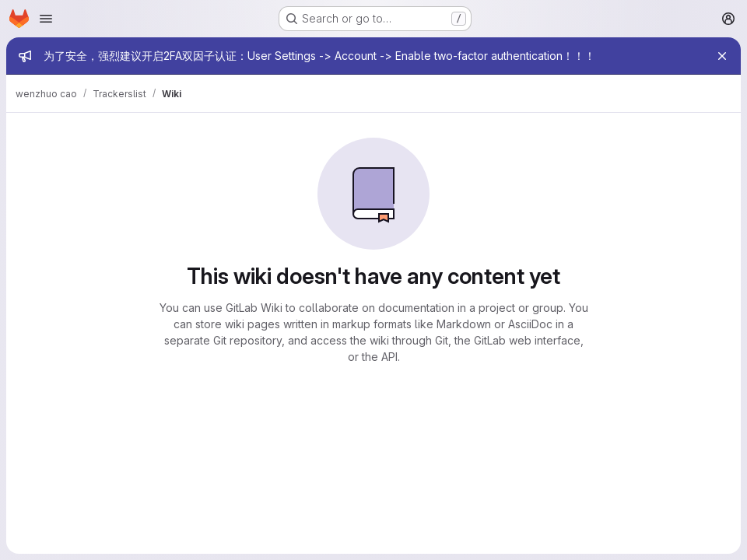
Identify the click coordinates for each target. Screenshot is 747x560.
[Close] (722, 56)
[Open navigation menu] (46, 19)
